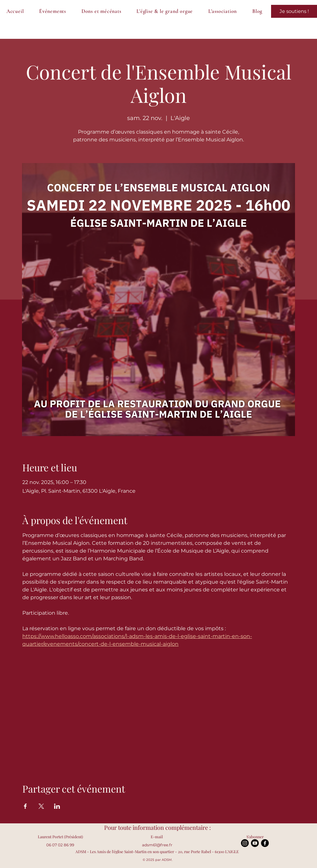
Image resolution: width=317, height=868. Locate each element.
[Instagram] (245, 843)
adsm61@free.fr (157, 845)
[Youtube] (255, 843)
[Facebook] (265, 843)
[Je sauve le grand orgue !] (294, 11)
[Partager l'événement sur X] (41, 806)
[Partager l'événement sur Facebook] (25, 806)
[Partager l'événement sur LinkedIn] (57, 806)
